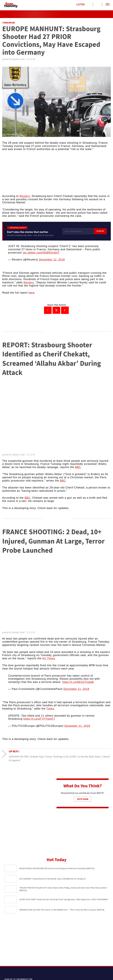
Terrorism (9, 23)
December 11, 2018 (76, 689)
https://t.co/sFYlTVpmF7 (39, 719)
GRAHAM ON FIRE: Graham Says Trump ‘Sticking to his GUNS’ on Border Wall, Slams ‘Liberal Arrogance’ (59, 758)
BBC (78, 467)
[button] (108, 4)
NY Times (49, 658)
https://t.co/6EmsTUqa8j (78, 682)
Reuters (25, 196)
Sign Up (100, 231)
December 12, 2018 (52, 260)
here (31, 293)
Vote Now (83, 799)
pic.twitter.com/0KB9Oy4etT (41, 253)
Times (50, 709)
